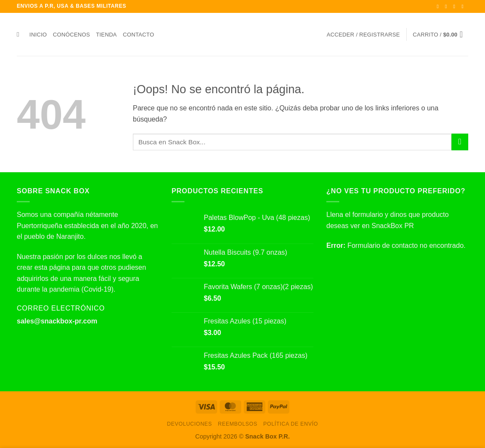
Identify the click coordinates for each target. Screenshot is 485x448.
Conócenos (71, 35)
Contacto (139, 35)
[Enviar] (460, 142)
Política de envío (290, 424)
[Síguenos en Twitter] (456, 6)
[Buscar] (20, 34)
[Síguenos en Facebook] (439, 6)
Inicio (38, 35)
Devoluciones (189, 424)
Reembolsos (238, 424)
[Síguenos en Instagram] (448, 6)
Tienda (106, 35)
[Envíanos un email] (464, 6)
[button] (363, 35)
